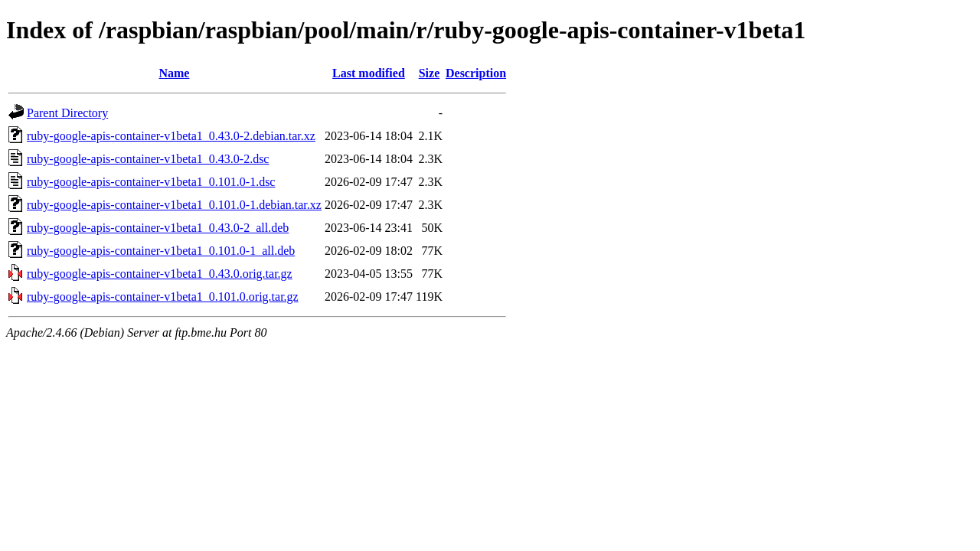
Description (476, 73)
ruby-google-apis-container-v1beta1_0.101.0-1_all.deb (161, 251)
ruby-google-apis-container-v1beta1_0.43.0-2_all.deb (158, 228)
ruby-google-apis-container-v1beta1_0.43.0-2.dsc (148, 159)
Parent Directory (67, 113)
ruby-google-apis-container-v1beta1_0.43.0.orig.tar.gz (160, 274)
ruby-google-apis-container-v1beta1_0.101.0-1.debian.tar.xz (174, 205)
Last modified (369, 73)
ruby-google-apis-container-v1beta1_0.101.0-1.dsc (151, 182)
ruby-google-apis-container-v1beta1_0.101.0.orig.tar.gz (163, 297)
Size (430, 73)
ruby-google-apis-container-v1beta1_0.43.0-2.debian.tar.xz (171, 136)
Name (174, 73)
